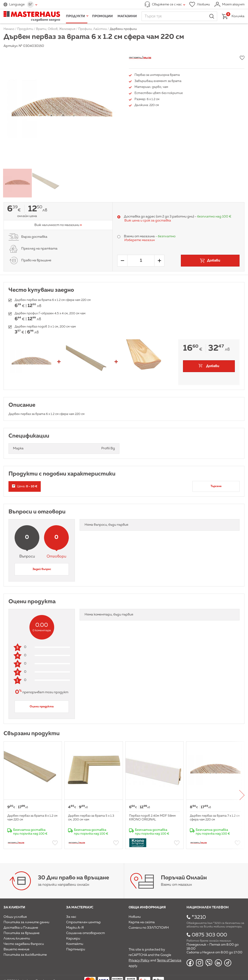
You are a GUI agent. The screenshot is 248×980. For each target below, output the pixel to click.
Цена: (25, 486)
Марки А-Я (75, 928)
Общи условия (15, 917)
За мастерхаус (80, 907)
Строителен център (83, 922)
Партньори (76, 949)
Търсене (216, 486)
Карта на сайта (142, 922)
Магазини (127, 16)
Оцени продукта (42, 707)
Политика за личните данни (26, 922)
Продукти (75, 16)
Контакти (75, 944)
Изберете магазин (140, 240)
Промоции (102, 16)
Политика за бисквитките (25, 955)
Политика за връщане (22, 933)
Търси (212, 16)
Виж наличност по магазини (57, 225)
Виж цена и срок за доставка (148, 221)
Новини (135, 917)
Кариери (73, 939)
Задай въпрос (42, 569)
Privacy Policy (139, 960)
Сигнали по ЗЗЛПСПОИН (149, 928)
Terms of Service (169, 960)
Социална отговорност (85, 933)
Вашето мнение (16, 949)
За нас (71, 917)
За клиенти (14, 907)
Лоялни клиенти (17, 939)
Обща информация (147, 907)
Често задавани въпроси (24, 944)
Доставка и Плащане (21, 928)
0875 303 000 (209, 935)
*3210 (199, 917)
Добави (213, 366)
